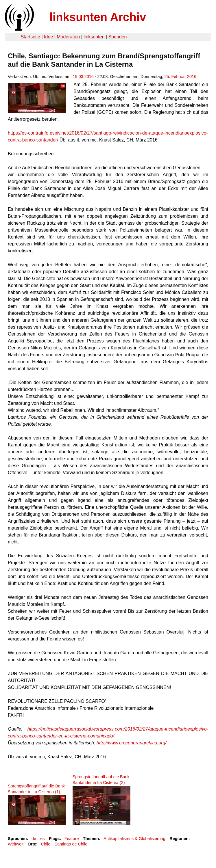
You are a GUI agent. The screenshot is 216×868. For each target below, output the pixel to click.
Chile (46, 844)
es (42, 839)
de (34, 839)
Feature (72, 839)
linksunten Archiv (98, 17)
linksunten (94, 37)
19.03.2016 (83, 77)
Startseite (30, 37)
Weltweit (16, 844)
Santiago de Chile (71, 844)
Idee (48, 37)
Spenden (117, 37)
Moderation (68, 37)
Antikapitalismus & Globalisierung (134, 839)
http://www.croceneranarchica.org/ (132, 743)
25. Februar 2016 (180, 77)
